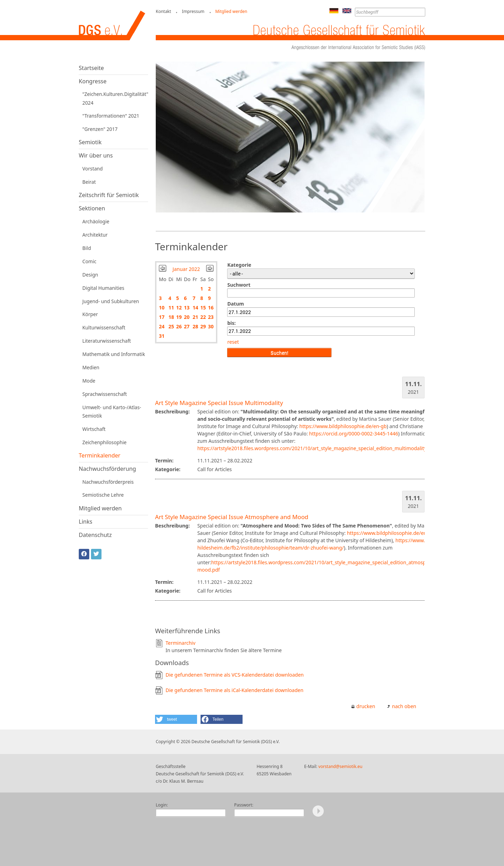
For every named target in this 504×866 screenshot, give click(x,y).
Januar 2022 (186, 269)
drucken (366, 706)
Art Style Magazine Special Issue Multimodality (219, 403)
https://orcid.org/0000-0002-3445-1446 (354, 434)
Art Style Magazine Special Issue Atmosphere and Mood (232, 517)
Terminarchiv (180, 643)
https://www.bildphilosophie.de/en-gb (343, 426)
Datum (235, 304)
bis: (231, 323)
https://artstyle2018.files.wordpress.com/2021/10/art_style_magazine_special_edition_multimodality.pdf (316, 448)
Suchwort (239, 285)
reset (233, 342)
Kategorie (239, 265)
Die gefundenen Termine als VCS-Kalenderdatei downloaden (235, 675)
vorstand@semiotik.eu (341, 766)
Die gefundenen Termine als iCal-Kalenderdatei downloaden (234, 690)
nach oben (404, 706)
